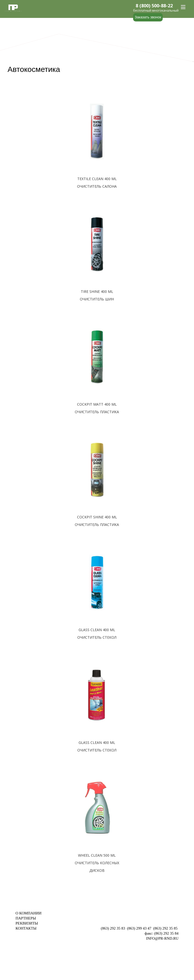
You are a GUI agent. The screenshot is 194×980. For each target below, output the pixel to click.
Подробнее (97, 194)
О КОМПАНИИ (28, 913)
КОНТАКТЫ (26, 928)
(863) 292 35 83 (113, 928)
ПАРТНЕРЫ (26, 918)
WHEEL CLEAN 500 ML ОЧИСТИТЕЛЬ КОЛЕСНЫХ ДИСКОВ (97, 863)
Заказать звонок (148, 17)
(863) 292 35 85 (165, 928)
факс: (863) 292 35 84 (161, 933)
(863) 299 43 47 (139, 928)
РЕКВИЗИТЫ (27, 923)
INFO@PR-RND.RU (162, 938)
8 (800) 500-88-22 (154, 6)
